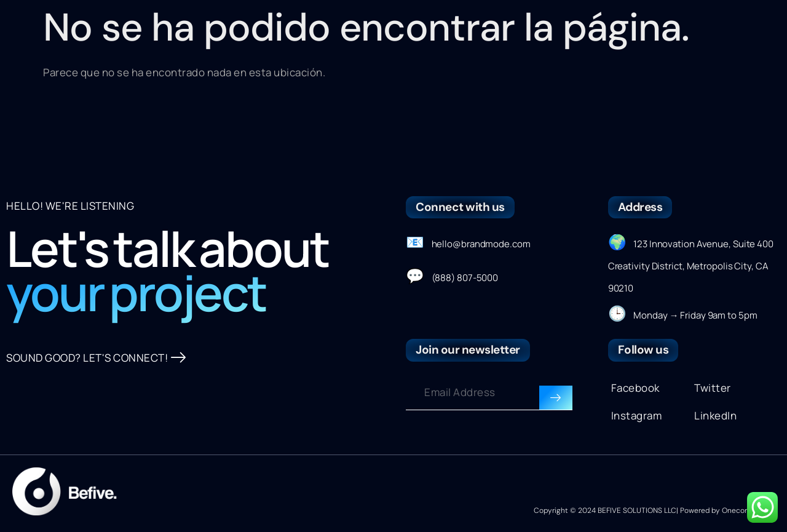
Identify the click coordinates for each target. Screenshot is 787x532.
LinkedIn (715, 415)
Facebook (635, 388)
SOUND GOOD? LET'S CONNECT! (96, 358)
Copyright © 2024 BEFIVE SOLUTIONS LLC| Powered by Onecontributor (654, 510)
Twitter (713, 388)
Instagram (637, 415)
